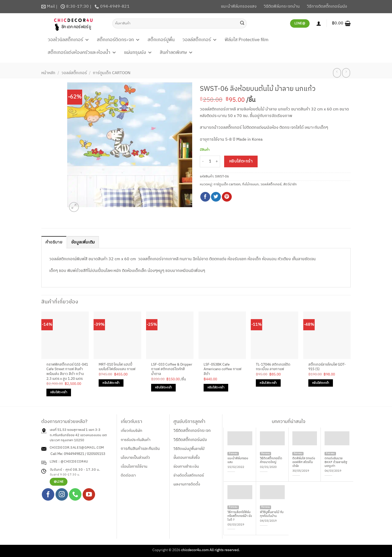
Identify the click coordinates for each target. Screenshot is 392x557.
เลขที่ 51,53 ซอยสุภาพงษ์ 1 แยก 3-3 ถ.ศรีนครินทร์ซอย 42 (75, 432)
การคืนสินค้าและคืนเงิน (140, 449)
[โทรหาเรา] (75, 494)
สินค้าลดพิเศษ (176, 53)
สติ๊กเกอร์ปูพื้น (161, 40)
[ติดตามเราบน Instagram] (62, 494)
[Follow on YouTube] (89, 494)
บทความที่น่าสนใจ (289, 422)
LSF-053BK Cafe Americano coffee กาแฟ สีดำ (222, 369)
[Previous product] (346, 73)
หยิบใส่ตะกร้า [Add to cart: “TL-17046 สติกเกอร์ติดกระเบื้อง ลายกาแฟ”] (268, 383)
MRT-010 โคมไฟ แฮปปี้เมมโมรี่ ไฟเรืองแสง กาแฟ (117, 367)
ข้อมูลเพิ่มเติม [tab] (83, 242)
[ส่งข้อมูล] (242, 23)
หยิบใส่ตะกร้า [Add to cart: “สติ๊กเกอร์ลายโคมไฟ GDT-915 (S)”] (321, 383)
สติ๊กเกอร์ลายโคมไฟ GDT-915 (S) (327, 367)
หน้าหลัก (48, 73)
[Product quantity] (210, 162)
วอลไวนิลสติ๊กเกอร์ (68, 40)
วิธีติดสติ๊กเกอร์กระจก (192, 431)
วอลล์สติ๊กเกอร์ (200, 40)
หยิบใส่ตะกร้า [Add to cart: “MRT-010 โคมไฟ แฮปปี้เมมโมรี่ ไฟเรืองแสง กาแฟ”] (111, 383)
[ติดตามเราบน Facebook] (48, 494)
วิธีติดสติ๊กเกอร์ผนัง (190, 440)
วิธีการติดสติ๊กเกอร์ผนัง (327, 6)
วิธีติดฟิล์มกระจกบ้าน (282, 6)
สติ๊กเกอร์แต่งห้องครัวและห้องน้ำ (82, 53)
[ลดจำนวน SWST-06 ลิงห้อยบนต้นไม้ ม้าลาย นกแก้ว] (203, 162)
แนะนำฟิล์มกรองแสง (239, 6)
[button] (341, 23)
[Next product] (337, 73)
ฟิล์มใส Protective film (247, 40)
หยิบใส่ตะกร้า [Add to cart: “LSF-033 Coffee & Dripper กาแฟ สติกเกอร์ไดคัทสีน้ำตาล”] (163, 388)
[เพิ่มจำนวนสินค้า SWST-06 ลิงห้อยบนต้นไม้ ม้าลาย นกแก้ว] (217, 162)
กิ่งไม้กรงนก (250, 184)
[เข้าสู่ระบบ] (319, 23)
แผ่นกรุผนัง (138, 53)
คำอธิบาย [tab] (54, 242)
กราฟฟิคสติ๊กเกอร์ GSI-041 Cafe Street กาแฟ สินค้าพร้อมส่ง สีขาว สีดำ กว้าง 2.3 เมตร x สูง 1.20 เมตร (67, 372)
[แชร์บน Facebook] (205, 197)
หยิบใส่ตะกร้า (241, 161)
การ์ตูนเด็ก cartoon (112, 73)
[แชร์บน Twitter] (216, 197)
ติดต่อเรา (128, 475)
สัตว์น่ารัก (290, 184)
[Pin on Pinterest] (227, 197)
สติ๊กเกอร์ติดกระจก (118, 40)
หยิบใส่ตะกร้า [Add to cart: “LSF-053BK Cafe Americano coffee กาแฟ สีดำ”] (216, 388)
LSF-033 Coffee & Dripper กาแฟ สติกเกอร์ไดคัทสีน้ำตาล (172, 369)
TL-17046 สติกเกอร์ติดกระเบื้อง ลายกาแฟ (273, 367)
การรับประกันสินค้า (136, 440)
